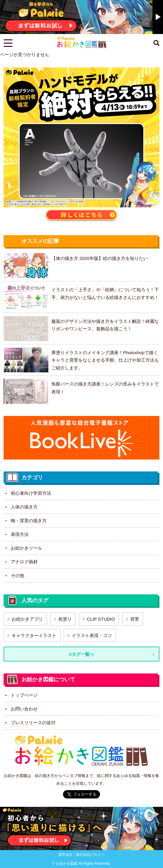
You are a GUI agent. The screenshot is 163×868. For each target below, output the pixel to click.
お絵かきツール (26, 548)
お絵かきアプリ (27, 619)
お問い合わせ (24, 709)
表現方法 (20, 534)
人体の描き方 (24, 507)
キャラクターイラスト (34, 635)
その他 (17, 575)
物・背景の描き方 (29, 521)
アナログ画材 (24, 562)
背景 (135, 619)
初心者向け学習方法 (31, 493)
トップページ (24, 695)
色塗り (65, 619)
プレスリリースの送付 (33, 723)
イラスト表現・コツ (92, 635)
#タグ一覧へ (81, 654)
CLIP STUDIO (101, 619)
